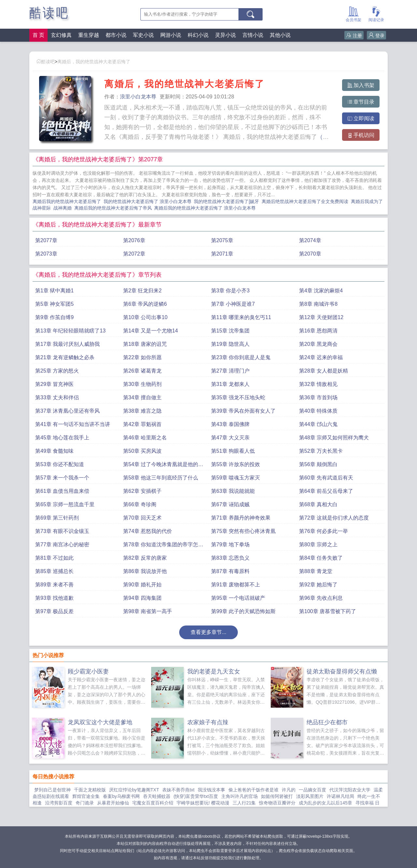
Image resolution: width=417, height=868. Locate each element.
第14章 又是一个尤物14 (151, 331)
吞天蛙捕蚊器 (157, 796)
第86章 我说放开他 (145, 571)
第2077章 (46, 240)
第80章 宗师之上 (318, 544)
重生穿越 (89, 35)
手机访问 (361, 135)
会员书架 (353, 14)
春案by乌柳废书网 (121, 796)
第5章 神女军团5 (54, 304)
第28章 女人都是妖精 (324, 371)
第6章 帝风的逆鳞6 (145, 304)
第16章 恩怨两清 (318, 331)
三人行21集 (244, 803)
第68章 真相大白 (318, 504)
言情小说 (253, 35)
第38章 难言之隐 (142, 411)
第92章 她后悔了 (318, 585)
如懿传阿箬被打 (277, 796)
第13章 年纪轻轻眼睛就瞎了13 (70, 331)
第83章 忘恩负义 (230, 558)
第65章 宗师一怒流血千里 (65, 504)
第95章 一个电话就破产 (238, 598)
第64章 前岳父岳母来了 (326, 491)
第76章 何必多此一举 (324, 531)
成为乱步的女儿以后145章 (325, 803)
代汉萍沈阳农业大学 (350, 790)
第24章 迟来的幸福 (321, 357)
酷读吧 (49, 13)
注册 (354, 35)
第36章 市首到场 (318, 397)
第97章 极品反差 (54, 611)
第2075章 (222, 240)
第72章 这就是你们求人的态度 (334, 518)
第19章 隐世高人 (230, 344)
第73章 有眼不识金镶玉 (62, 531)
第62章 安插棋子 (142, 491)
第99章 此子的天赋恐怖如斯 (243, 611)
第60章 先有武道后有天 (326, 478)
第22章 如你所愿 (142, 357)
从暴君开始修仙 (113, 803)
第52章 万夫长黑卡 (321, 451)
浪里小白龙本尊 (138, 97)
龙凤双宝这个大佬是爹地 (100, 722)
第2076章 (134, 240)
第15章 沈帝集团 (230, 331)
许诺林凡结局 (340, 796)
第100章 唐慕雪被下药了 (328, 611)
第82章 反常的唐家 (145, 558)
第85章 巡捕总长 (54, 571)
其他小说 (280, 35)
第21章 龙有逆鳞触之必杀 (65, 357)
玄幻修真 (61, 35)
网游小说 (171, 35)
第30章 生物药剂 (142, 384)
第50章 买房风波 (142, 451)
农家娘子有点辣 (208, 722)
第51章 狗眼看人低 (233, 451)
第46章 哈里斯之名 (145, 438)
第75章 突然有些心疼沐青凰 (243, 531)
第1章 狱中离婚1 (54, 291)
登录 (376, 35)
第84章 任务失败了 (321, 558)
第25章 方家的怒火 (57, 371)
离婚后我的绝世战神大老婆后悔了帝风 (114, 208)
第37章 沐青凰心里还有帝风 (67, 411)
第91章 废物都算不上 (236, 585)
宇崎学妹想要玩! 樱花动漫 (203, 803)
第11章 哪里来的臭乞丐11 (241, 317)
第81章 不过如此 (54, 558)
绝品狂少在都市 (327, 722)
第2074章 (310, 240)
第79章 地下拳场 (230, 544)
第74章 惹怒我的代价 (148, 531)
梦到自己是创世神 (52, 790)
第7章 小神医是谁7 (233, 304)
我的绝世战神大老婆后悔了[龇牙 (228, 201)
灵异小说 (225, 35)
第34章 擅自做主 (142, 397)
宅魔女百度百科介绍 (153, 803)
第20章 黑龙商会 (318, 344)
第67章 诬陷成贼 (230, 504)
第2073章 (46, 254)
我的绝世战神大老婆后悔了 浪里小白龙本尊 (149, 201)
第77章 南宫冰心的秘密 (62, 544)
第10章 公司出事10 (145, 317)
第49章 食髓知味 (54, 451)
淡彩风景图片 (310, 796)
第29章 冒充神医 (54, 384)
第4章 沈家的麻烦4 (321, 291)
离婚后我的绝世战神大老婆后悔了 (68, 201)
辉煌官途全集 (86, 796)
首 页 (38, 35)
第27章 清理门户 (230, 371)
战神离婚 (64, 208)
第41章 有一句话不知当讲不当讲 (73, 424)
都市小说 (116, 35)
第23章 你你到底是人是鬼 (241, 357)
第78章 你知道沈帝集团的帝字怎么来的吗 (163, 546)
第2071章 (222, 254)
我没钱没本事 (211, 790)
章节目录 (361, 102)
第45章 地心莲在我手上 (62, 438)
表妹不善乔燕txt (178, 790)
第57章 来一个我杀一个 (62, 478)
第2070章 (310, 254)
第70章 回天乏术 (142, 518)
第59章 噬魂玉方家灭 (236, 478)
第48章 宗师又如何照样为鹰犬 (334, 438)
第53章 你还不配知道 (60, 464)
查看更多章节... (208, 632)
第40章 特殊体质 (318, 411)
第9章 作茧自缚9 (54, 317)
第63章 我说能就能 (233, 491)
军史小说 (143, 35)
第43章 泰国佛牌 (230, 424)
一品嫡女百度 (312, 790)
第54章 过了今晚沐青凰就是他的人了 (163, 466)
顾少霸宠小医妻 (88, 671)
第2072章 (134, 254)
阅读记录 (376, 14)
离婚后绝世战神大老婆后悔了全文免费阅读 (306, 201)
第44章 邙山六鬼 (318, 424)
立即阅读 (361, 118)
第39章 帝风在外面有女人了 (243, 411)
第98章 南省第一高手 (148, 611)
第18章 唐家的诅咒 (145, 344)
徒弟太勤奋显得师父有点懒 (342, 671)
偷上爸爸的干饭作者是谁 (253, 790)
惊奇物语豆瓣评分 (277, 803)
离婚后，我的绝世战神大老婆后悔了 (94, 62)
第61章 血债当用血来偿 (62, 491)
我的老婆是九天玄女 (214, 671)
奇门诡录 (85, 803)
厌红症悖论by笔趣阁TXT (134, 790)
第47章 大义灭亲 (230, 438)
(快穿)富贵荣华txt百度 (196, 796)
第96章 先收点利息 (321, 598)
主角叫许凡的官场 (239, 796)
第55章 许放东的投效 (236, 464)
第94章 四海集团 (142, 598)
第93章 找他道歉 (54, 598)
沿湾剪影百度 (59, 803)
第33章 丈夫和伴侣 (57, 397)
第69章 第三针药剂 (57, 518)
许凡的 (289, 790)
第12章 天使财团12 (321, 317)
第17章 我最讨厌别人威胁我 (67, 344)
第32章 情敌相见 (318, 384)
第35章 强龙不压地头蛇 (238, 397)
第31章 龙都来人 (230, 384)
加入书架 (361, 85)
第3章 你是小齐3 (230, 291)
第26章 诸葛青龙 (142, 371)
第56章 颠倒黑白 (318, 464)
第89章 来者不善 (54, 585)
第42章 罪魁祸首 (142, 424)
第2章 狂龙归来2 (142, 291)
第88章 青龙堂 (316, 571)
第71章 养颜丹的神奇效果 (241, 518)
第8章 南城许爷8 (318, 304)
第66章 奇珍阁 (140, 504)
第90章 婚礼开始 (142, 585)
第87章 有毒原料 (230, 571)
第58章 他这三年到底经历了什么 (161, 478)
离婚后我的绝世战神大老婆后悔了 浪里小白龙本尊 (206, 208)
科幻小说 (198, 35)
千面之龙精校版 (90, 790)
